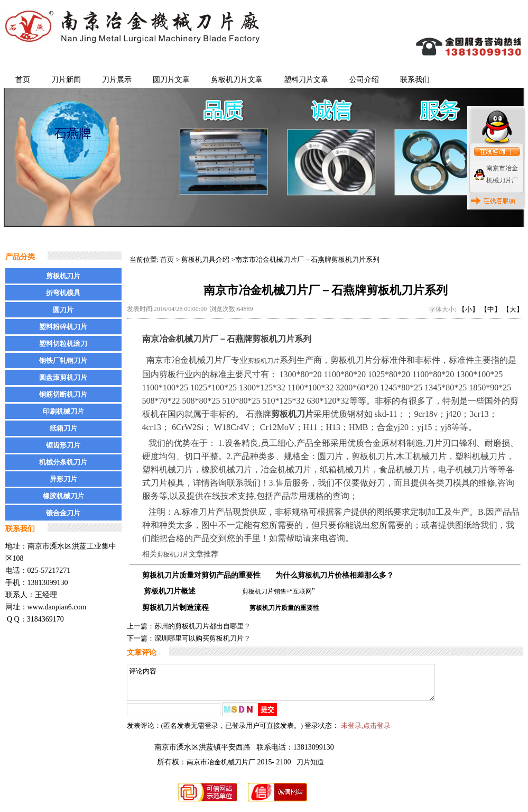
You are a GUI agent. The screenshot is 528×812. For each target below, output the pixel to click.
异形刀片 (63, 479)
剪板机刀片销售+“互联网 (277, 591)
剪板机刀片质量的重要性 (284, 608)
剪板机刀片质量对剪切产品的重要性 (201, 575)
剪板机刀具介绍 (205, 259)
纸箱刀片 (63, 428)
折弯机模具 (63, 293)
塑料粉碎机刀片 (63, 327)
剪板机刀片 (63, 276)
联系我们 (415, 80)
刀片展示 (117, 80)
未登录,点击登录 (366, 732)
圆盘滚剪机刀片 (63, 377)
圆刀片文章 (171, 80)
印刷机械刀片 (63, 411)
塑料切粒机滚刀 (63, 344)
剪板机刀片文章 (237, 80)
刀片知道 (310, 768)
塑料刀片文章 (306, 80)
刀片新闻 (66, 80)
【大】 (513, 309)
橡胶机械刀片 (63, 496)
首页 (23, 80)
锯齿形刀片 (63, 445)
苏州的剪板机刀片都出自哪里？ (202, 626)
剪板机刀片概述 (170, 591)
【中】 (491, 309)
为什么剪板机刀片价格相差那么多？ (335, 575)
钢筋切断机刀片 (63, 394)
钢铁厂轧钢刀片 (63, 361)
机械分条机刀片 (63, 462)
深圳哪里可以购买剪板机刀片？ (202, 638)
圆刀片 (63, 310)
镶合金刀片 (63, 513)
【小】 (469, 309)
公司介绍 (364, 80)
